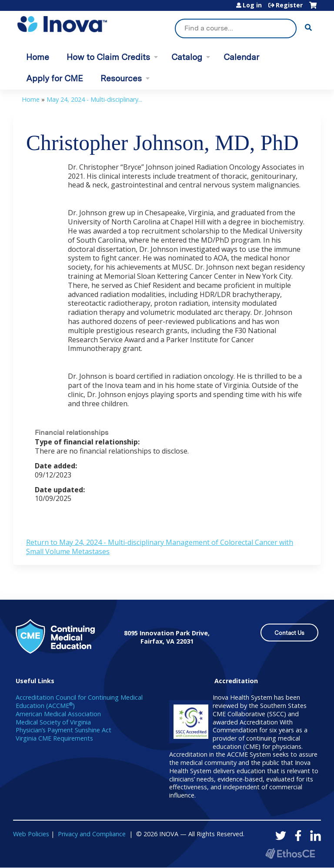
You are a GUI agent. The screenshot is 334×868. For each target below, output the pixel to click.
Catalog (187, 57)
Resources (121, 78)
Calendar (241, 57)
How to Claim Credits (108, 57)
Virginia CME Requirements (54, 738)
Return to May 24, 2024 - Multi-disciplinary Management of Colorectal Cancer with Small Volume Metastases (160, 547)
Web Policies (31, 834)
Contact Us (289, 633)
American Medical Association (58, 714)
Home (38, 57)
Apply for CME (55, 78)
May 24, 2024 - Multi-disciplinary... (94, 99)
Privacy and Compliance (92, 834)
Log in (252, 5)
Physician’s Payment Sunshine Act (63, 730)
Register (289, 5)
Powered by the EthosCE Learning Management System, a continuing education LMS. (290, 853)
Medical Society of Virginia (53, 722)
